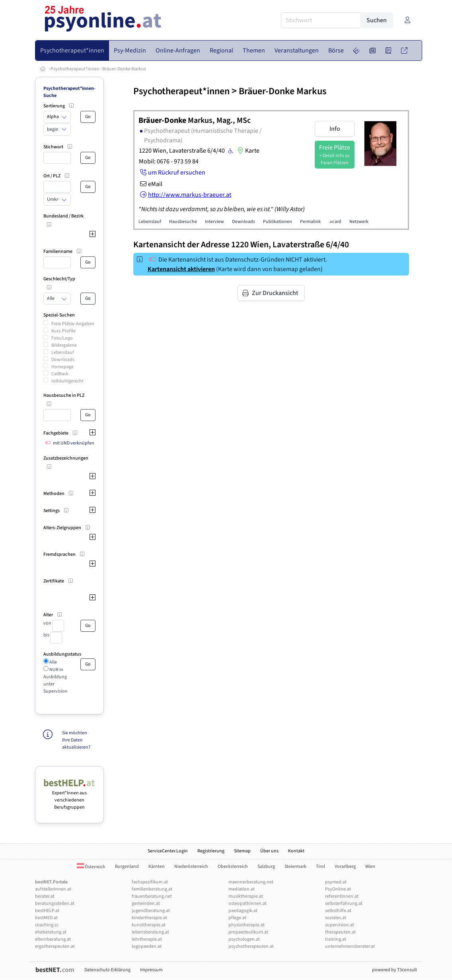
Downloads (63, 360)
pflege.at (237, 918)
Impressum (151, 970)
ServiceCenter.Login (168, 851)
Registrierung (211, 851)
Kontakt (296, 851)
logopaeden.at (147, 946)
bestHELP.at (47, 911)
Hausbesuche (183, 222)
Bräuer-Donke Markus (124, 69)
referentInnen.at (342, 896)
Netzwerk (359, 222)
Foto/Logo (62, 338)
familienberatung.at (152, 889)
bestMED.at (46, 918)
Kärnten (157, 866)
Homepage (62, 367)
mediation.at (242, 889)
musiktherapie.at (246, 896)
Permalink (310, 222)
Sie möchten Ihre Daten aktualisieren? (76, 740)
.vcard (335, 222)
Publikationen (278, 222)
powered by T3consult (395, 970)
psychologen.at (244, 939)
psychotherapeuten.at (251, 946)
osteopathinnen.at (247, 903)
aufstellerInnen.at (53, 889)
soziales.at (336, 918)
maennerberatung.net (251, 882)
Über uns (269, 851)
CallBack (60, 374)
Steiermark (295, 866)
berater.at (45, 896)
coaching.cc (47, 925)
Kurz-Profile (63, 331)
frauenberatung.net (152, 896)
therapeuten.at (340, 932)
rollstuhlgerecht (67, 381)
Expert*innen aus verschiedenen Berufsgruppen (69, 797)
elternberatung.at (53, 939)
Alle (53, 662)
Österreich (91, 867)
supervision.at (340, 925)
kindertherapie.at (149, 918)
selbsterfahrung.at (344, 903)
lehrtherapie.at (147, 939)
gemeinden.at (146, 903)
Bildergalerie (64, 345)
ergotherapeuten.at (55, 946)
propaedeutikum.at (248, 932)
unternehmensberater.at (350, 946)
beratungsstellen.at (55, 903)
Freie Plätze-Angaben (73, 324)
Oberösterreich (233, 866)
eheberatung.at (51, 932)
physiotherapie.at (246, 925)
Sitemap (242, 851)
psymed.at (336, 882)
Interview (214, 222)
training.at (336, 939)
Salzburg (266, 866)
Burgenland (127, 866)
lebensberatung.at (150, 932)
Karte (247, 151)
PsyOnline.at (338, 889)
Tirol (320, 866)
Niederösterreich (191, 866)
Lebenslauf (63, 352)
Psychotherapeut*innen (75, 69)
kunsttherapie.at (149, 925)
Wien (370, 866)
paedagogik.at (243, 911)
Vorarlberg (345, 866)
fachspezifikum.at (150, 882)
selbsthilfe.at (338, 911)
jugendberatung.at (151, 911)
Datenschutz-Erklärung (107, 970)
